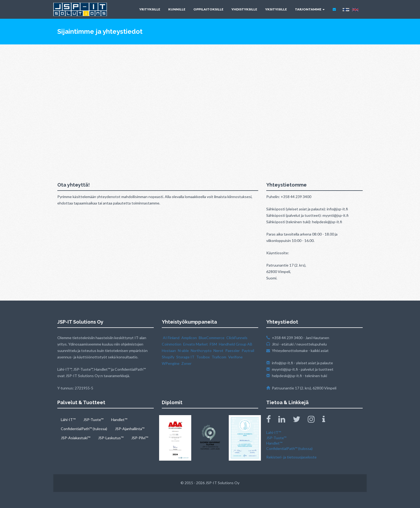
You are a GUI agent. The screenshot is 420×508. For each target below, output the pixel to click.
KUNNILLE (177, 9)
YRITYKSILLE (150, 9)
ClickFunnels (237, 338)
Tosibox (203, 357)
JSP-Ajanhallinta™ (130, 429)
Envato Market (196, 344)
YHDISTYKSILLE (244, 9)
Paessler (232, 350)
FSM (213, 344)
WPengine (171, 363)
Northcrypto (201, 350)
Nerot (218, 350)
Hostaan (169, 350)
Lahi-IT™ (274, 432)
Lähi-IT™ (68, 420)
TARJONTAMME (310, 9)
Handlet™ (119, 420)
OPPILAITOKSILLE (208, 9)
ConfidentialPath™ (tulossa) (84, 429)
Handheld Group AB (236, 344)
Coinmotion (172, 344)
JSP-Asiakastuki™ (76, 438)
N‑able (183, 350)
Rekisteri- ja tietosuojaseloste (291, 457)
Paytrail (248, 350)
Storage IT (185, 357)
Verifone (235, 357)
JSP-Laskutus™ (111, 438)
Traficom (219, 357)
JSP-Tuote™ (93, 420)
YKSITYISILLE (276, 9)
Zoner (186, 363)
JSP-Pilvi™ (140, 438)
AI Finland (171, 338)
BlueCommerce (212, 338)
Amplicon (189, 338)
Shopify (168, 357)
